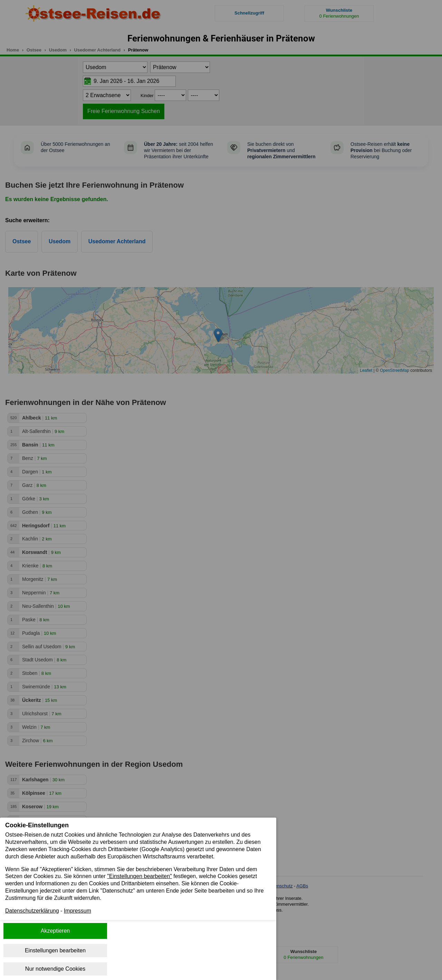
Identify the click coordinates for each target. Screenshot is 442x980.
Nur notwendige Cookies (55, 969)
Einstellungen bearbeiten (55, 950)
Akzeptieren (55, 931)
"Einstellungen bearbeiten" (140, 876)
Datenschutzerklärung (32, 911)
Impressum (78, 911)
